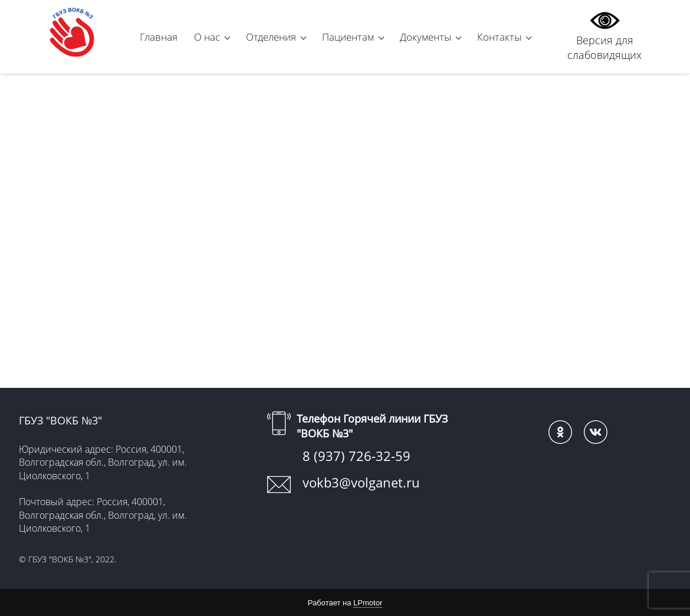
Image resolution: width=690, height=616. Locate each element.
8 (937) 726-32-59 (356, 456)
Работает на (345, 603)
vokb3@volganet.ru (361, 482)
